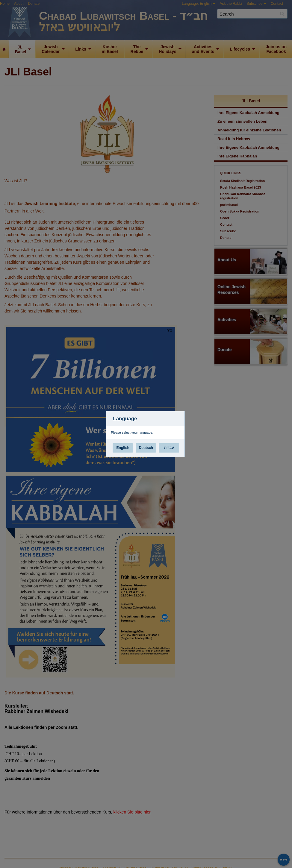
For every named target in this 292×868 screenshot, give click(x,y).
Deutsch (146, 448)
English (123, 448)
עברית (169, 448)
